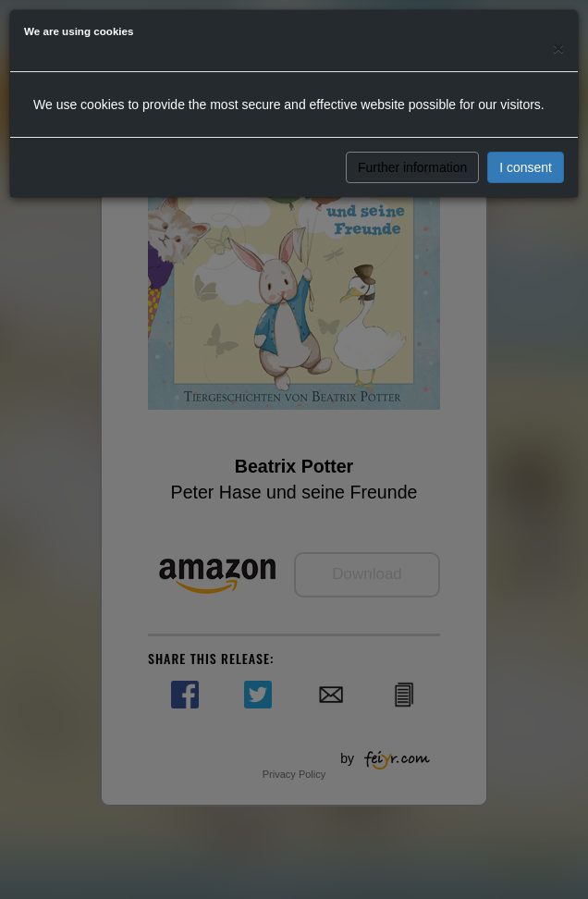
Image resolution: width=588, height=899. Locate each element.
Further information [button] (412, 167)
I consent (526, 167)
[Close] (558, 48)
